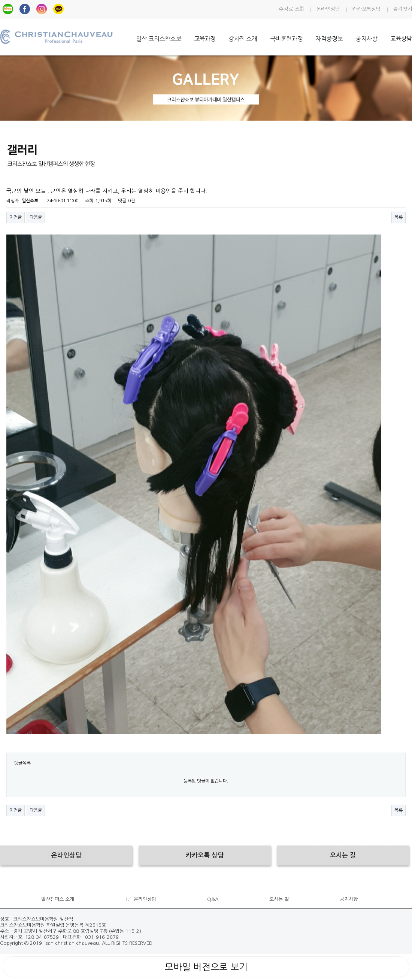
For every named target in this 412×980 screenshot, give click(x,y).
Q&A (213, 899)
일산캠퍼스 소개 (58, 899)
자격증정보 (329, 39)
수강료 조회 (291, 9)
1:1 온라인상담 (141, 899)
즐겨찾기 (402, 9)
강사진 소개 (243, 39)
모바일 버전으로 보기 (206, 967)
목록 (399, 217)
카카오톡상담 (366, 9)
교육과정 (205, 39)
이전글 (16, 217)
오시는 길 (279, 899)
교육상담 (401, 39)
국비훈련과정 (287, 39)
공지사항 (366, 39)
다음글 (36, 217)
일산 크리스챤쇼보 (158, 39)
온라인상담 (328, 9)
